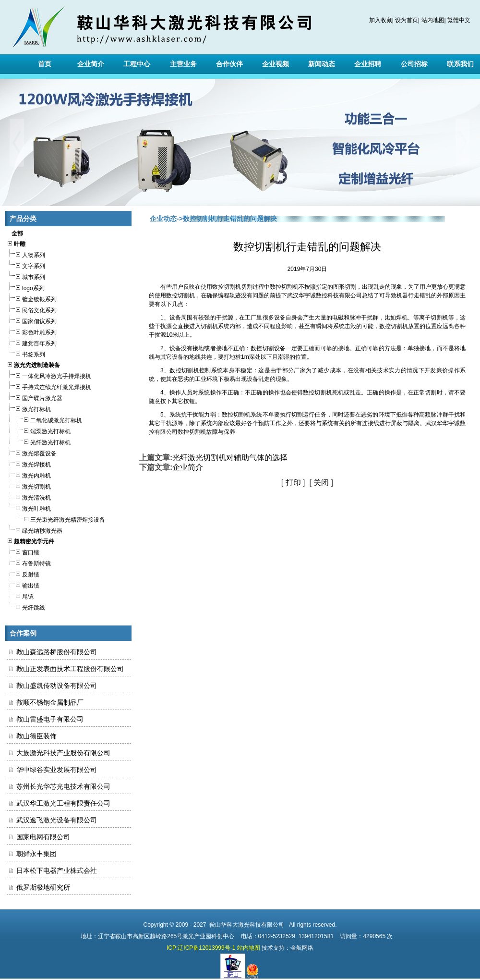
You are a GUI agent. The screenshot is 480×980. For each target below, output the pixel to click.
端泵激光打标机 (39, 430)
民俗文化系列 (32, 309)
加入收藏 (381, 20)
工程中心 (137, 64)
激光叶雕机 (29, 508)
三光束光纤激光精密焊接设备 (56, 519)
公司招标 (414, 64)
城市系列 (26, 276)
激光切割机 (29, 485)
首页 (45, 64)
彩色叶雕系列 (32, 331)
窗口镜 (23, 551)
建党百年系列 (32, 342)
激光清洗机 (29, 496)
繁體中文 (459, 20)
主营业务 (183, 64)
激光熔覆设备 (32, 452)
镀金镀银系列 (32, 298)
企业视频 (276, 64)
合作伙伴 (229, 64)
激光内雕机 (29, 474)
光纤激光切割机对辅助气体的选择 (230, 458)
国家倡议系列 (32, 320)
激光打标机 (29, 408)
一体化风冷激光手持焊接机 (49, 375)
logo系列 (26, 287)
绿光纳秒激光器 (35, 530)
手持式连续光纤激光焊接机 (49, 386)
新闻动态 (322, 64)
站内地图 (433, 20)
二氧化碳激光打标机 (44, 419)
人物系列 (26, 254)
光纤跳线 (26, 606)
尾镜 (20, 595)
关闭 (321, 483)
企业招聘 (368, 64)
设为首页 (407, 20)
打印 (293, 483)
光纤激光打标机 (39, 441)
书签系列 (26, 353)
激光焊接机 (29, 463)
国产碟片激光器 (35, 397)
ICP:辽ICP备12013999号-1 (201, 948)
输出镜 (23, 584)
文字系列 (26, 265)
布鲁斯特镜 (29, 562)
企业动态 (163, 219)
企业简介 (91, 64)
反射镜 (23, 573)
